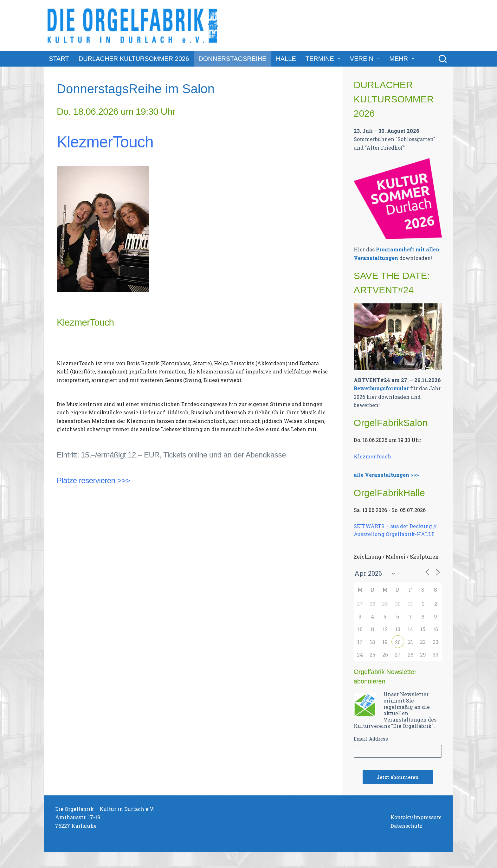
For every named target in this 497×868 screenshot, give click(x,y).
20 (398, 642)
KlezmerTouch (105, 142)
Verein (366, 59)
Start (59, 59)
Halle (286, 59)
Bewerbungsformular (381, 388)
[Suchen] (443, 59)
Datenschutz (407, 826)
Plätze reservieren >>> (93, 480)
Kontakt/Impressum (416, 817)
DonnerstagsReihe (232, 59)
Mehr (403, 59)
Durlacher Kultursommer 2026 (134, 59)
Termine (324, 59)
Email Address (371, 739)
